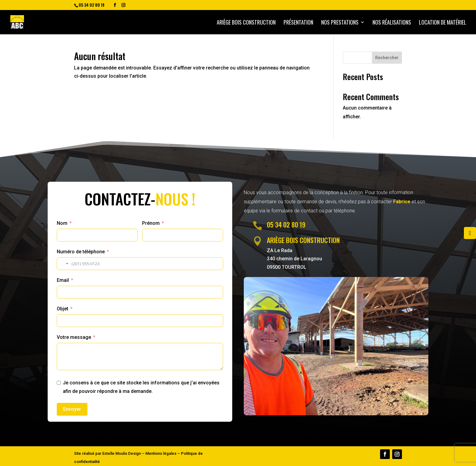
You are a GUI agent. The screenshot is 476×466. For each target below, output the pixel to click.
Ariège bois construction (246, 23)
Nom (62, 223)
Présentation (298, 23)
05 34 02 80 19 (286, 225)
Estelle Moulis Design (122, 453)
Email (63, 280)
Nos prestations (340, 23)
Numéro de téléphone (81, 252)
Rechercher (387, 58)
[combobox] (63, 264)
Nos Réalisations (392, 23)
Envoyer (72, 409)
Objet (63, 309)
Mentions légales (161, 453)
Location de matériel (443, 23)
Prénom (151, 223)
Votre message (74, 337)
